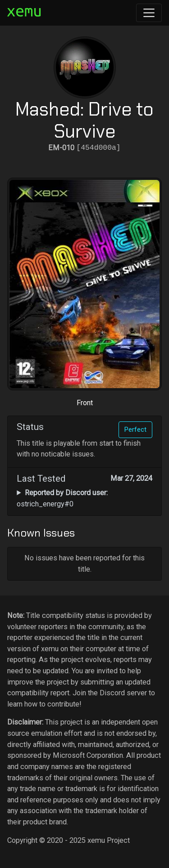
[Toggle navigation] (149, 13)
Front (85, 403)
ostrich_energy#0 (62, 498)
